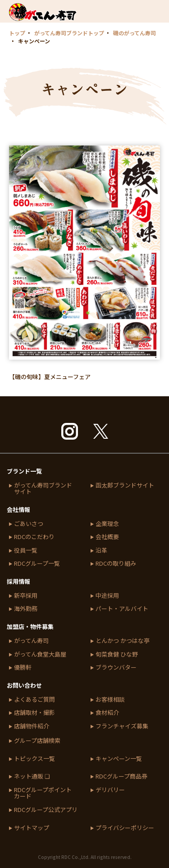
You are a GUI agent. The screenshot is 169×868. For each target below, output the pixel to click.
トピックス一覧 (34, 759)
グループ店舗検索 (37, 741)
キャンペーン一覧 (119, 759)
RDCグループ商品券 (121, 777)
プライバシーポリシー (125, 828)
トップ (17, 33)
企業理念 (107, 524)
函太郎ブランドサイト (125, 486)
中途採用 (107, 596)
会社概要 (107, 537)
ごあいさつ (29, 524)
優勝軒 (23, 668)
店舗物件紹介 (32, 726)
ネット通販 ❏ (32, 777)
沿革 (101, 551)
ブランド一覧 (24, 471)
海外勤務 (26, 609)
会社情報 (18, 509)
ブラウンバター (116, 668)
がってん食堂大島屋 (40, 655)
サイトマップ (32, 828)
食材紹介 (107, 713)
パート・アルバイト (122, 609)
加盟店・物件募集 (30, 626)
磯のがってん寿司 (135, 33)
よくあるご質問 (34, 700)
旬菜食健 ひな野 (117, 655)
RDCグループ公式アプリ (46, 810)
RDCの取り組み (116, 564)
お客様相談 (110, 700)
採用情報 (18, 581)
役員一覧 (26, 551)
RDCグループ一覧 (37, 564)
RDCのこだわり (34, 537)
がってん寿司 (31, 641)
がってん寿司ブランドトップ (69, 33)
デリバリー (110, 790)
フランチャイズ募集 (122, 726)
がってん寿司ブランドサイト (43, 489)
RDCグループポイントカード (43, 793)
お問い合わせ (24, 685)
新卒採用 (26, 596)
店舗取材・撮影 (34, 713)
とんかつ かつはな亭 (123, 641)
